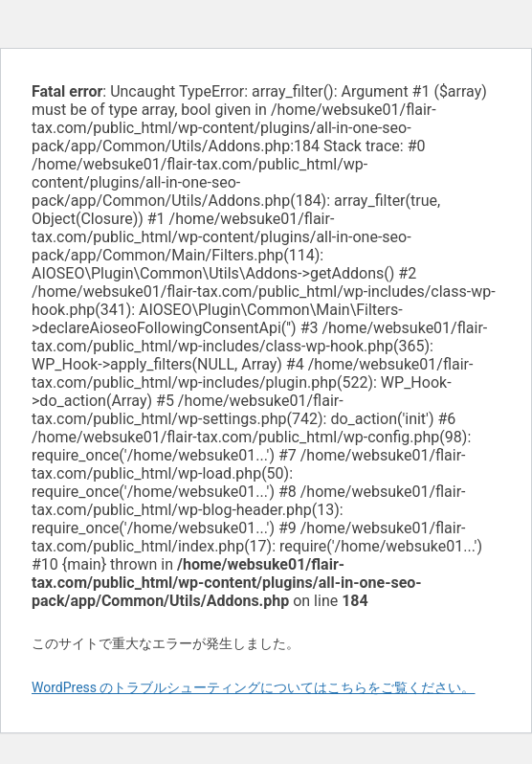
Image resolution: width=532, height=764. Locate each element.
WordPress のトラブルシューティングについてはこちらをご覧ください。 (254, 687)
